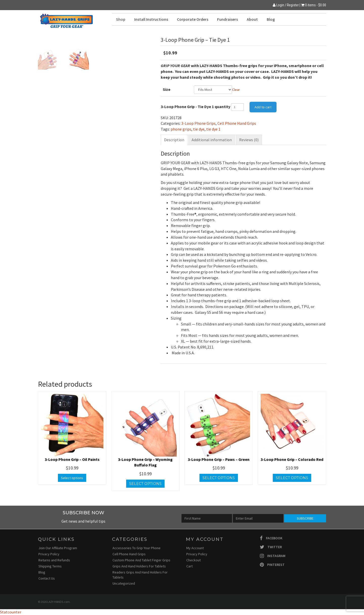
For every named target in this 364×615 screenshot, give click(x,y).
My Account (195, 548)
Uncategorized (124, 583)
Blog (271, 19)
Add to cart (263, 107)
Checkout (194, 560)
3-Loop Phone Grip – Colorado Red (292, 459)
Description (174, 140)
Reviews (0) (249, 140)
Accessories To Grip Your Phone (136, 548)
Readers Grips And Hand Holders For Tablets (140, 575)
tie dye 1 (213, 129)
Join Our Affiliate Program (58, 548)
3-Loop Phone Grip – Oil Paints (72, 459)
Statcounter (11, 612)
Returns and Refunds (54, 560)
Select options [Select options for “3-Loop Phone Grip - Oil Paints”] (72, 478)
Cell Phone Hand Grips (237, 123)
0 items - (316, 5)
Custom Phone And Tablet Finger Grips (141, 560)
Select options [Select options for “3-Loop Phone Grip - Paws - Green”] (219, 478)
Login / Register (286, 5)
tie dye (199, 129)
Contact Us (47, 578)
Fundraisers (227, 19)
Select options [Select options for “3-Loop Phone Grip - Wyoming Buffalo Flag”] (145, 484)
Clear (236, 90)
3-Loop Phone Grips (198, 123)
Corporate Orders (193, 19)
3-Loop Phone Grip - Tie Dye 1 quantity (196, 107)
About (252, 19)
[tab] (174, 140)
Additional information (212, 140)
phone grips (181, 129)
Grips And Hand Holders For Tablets (139, 566)
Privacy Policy (49, 554)
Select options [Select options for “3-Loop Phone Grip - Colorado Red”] (292, 478)
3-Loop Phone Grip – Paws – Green (219, 459)
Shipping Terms (50, 566)
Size (167, 89)
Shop (121, 19)
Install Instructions (151, 19)
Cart (189, 566)
